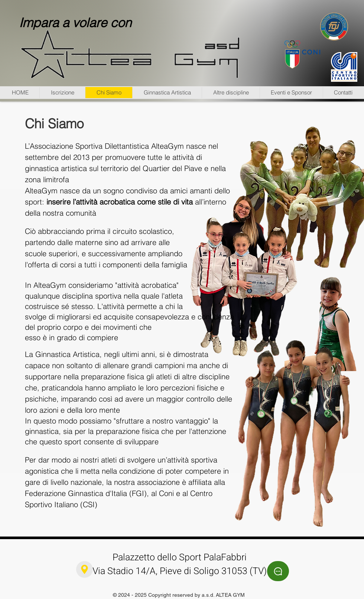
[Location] (84, 569)
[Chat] (278, 571)
